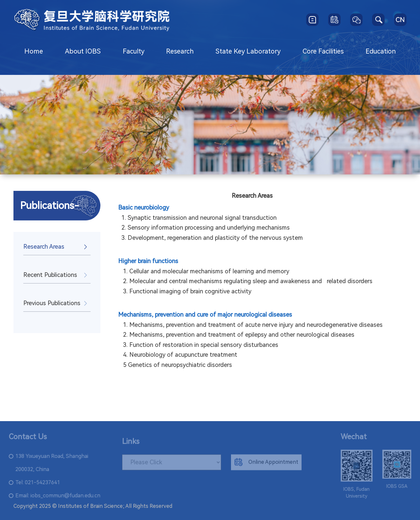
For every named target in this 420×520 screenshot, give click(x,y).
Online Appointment (266, 464)
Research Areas (44, 247)
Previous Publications (52, 303)
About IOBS (83, 51)
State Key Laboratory (248, 51)
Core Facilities (323, 51)
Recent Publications (50, 275)
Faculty (134, 51)
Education (381, 51)
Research (180, 51)
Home (34, 51)
